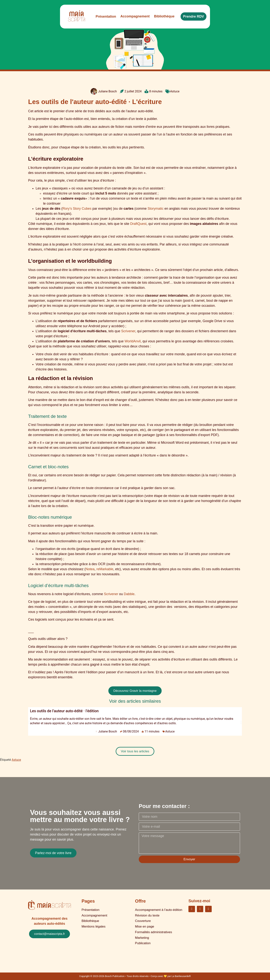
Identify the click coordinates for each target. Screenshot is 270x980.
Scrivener (128, 331)
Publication (143, 938)
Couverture (143, 919)
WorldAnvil (133, 341)
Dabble (129, 594)
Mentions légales (94, 924)
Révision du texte (147, 914)
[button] (29, 722)
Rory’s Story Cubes (77, 209)
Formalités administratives (153, 928)
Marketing (142, 933)
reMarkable (105, 569)
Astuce (175, 91)
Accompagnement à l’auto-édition (159, 909)
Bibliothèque (90, 919)
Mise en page (145, 924)
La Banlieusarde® (181, 976)
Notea (90, 569)
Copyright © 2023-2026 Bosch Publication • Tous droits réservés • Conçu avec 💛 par (125, 976)
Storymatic (156, 209)
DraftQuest (138, 224)
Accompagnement (94, 914)
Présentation (90, 909)
